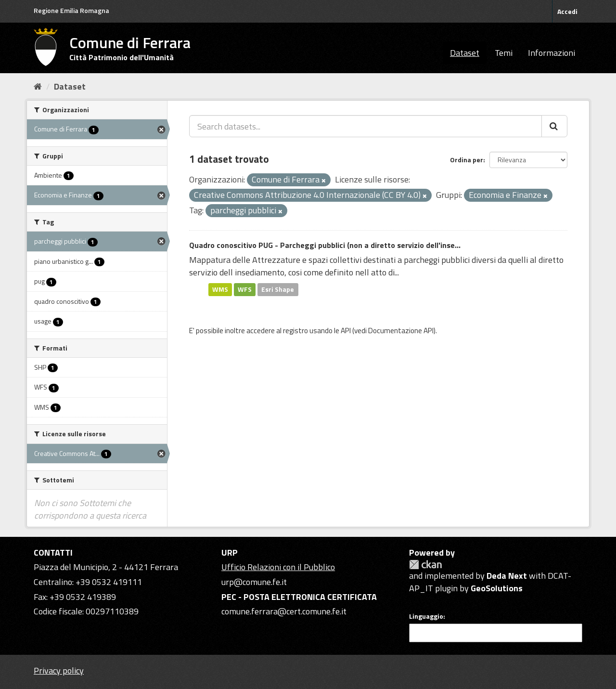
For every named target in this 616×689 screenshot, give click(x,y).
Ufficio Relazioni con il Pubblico (278, 567)
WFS (245, 289)
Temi (504, 53)
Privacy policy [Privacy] (59, 670)
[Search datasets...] (366, 126)
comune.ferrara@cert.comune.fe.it (284, 611)
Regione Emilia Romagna (71, 10)
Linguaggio (426, 616)
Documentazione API (401, 331)
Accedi (567, 11)
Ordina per (467, 160)
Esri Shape (278, 289)
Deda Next (507, 576)
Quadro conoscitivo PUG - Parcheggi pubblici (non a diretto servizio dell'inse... (325, 245)
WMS (220, 289)
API (346, 331)
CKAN (425, 565)
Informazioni (552, 53)
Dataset (465, 53)
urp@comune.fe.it (254, 582)
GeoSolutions (497, 588)
